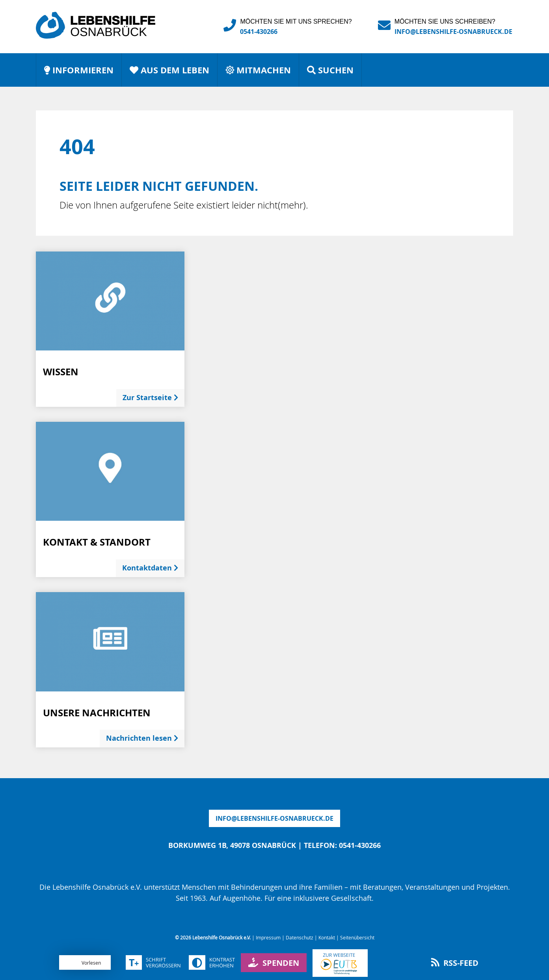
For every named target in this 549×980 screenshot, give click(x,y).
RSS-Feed (455, 963)
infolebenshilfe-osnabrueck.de (274, 818)
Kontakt (327, 937)
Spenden (274, 963)
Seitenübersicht (357, 937)
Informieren (79, 70)
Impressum (268, 937)
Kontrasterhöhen (212, 962)
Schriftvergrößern (153, 962)
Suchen (330, 70)
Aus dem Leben (169, 70)
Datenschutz (300, 937)
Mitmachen (258, 70)
